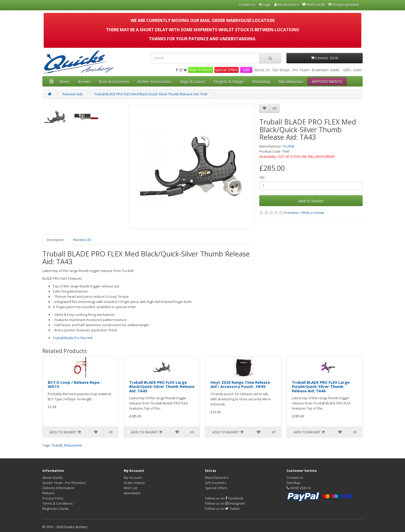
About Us (262, 70)
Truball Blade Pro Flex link (73, 338)
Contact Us (295, 478)
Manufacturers (217, 478)
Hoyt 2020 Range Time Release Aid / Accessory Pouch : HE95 (240, 384)
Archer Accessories (155, 81)
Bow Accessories (114, 81)
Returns (49, 493)
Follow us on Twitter (223, 508)
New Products (200, 70)
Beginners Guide (56, 508)
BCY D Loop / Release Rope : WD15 (75, 384)
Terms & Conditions (58, 503)
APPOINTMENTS (327, 81)
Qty (262, 177)
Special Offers (226, 70)
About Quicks (53, 478)
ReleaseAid (73, 445)
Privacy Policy (53, 498)
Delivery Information (58, 488)
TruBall (57, 445)
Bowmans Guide (326, 70)
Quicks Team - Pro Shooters (64, 483)
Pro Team (301, 70)
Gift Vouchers (216, 483)
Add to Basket (311, 201)
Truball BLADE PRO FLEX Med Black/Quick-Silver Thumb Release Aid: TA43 (151, 94)
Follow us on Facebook (224, 498)
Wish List (131, 488)
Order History (134, 483)
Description (55, 240)
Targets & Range (228, 81)
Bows (64, 81)
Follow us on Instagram (225, 503)
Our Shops (281, 70)
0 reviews (291, 213)
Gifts (347, 70)
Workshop (261, 81)
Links (358, 70)
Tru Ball (288, 146)
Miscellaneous (291, 81)
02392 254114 (299, 488)
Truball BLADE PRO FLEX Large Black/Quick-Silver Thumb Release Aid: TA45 (162, 386)
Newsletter (132, 493)
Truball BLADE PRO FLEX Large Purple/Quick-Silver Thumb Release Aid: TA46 (321, 386)
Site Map (293, 483)
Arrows (84, 81)
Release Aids (73, 94)
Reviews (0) (82, 240)
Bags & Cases (192, 81)
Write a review (313, 213)
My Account (133, 478)
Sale (246, 70)
